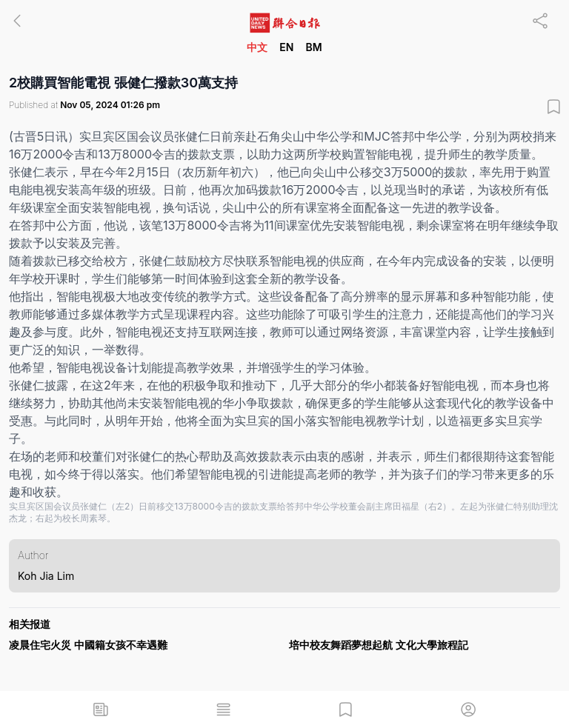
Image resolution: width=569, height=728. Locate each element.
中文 (257, 47)
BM (313, 47)
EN (286, 47)
